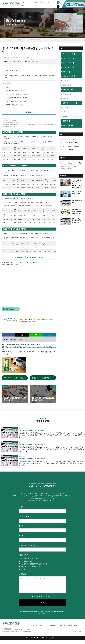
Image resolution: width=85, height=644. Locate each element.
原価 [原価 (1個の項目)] (77, 143)
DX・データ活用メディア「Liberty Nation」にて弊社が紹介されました (77, 184)
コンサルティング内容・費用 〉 (15, 378)
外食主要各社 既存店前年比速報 (77, 192)
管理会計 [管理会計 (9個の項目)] (70, 146)
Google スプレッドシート (71, 116)
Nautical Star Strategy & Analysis (48, 638)
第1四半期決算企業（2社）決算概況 (16, 101)
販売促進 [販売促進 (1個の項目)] (65, 150)
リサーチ (66, 72)
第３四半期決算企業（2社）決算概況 (17, 94)
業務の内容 (67, 85)
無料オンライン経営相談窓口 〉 (43, 378)
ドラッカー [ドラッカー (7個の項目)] (72, 139)
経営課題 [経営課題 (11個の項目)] (77, 146)
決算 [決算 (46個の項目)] (64, 146)
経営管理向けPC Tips (70, 103)
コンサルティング (69, 54)
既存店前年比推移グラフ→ (11, 309)
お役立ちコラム (24, 6)
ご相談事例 (36, 3)
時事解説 (66, 121)
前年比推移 (67, 94)
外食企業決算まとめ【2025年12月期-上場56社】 (77, 221)
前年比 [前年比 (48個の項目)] (71, 143)
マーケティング (68, 63)
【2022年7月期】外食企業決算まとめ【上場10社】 (37, 40)
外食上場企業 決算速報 (77, 202)
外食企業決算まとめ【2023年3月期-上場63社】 (33, 458)
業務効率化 (63, 168)
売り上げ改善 (70, 168)
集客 (75, 166)
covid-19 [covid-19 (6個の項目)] (65, 139)
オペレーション (68, 67)
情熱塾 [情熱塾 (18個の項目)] (71, 150)
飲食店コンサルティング (27, 3)
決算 (28, 57)
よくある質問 (47, 3)
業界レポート (21, 40)
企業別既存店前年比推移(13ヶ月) (13, 105)
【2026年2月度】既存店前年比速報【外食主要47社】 (77, 212)
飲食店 (63, 166)
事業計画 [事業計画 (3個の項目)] (65, 143)
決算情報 (81, 14)
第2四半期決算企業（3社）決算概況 (16, 98)
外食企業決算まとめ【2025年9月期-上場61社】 (33, 444)
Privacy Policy (54, 611)
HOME (5, 40)
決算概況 (7, 88)
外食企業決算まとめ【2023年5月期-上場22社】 (33, 430)
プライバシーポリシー (40, 596)
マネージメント (68, 58)
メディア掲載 (68, 125)
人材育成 (66, 81)
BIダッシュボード (69, 112)
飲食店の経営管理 (69, 76)
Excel (65, 107)
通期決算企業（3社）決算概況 (15, 91)
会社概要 (41, 3)
